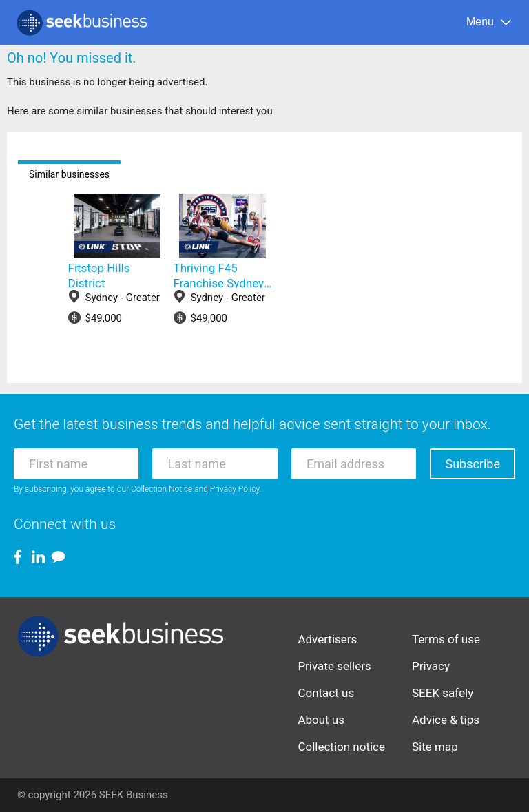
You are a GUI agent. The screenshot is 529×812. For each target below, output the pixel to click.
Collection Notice (162, 489)
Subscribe (473, 464)
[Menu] (489, 22)
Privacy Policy (235, 489)
